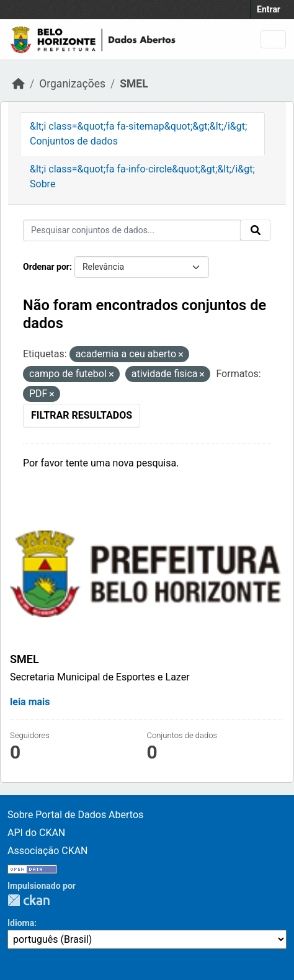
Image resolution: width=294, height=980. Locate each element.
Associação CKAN (48, 851)
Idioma (21, 923)
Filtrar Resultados (82, 415)
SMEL (134, 84)
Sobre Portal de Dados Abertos (75, 815)
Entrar (269, 9)
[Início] (19, 84)
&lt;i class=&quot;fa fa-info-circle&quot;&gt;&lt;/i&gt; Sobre (142, 176)
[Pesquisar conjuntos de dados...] (132, 230)
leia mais (30, 702)
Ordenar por (46, 267)
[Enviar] (256, 230)
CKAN (29, 900)
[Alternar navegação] (273, 39)
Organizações (72, 84)
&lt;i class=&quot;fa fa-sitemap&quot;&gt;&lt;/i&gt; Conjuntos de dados (138, 134)
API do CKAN (36, 833)
